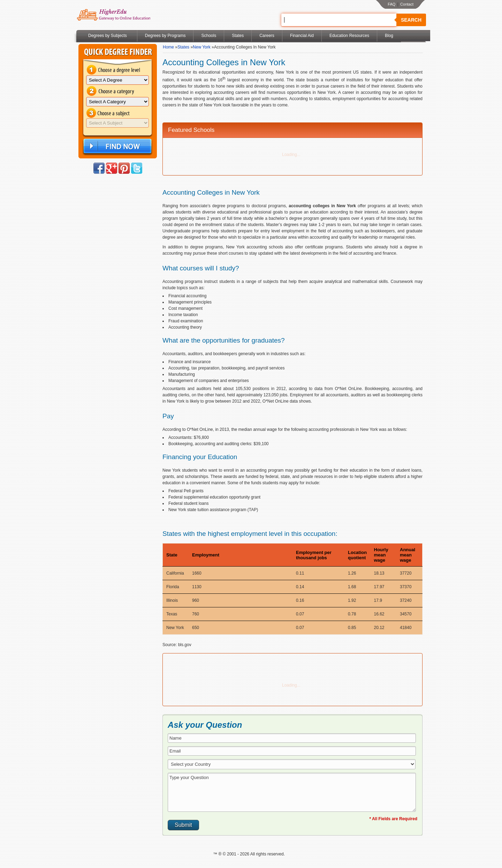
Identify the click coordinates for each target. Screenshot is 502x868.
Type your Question (292, 792)
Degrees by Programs (165, 36)
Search (411, 20)
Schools (209, 36)
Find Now (117, 146)
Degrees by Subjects (108, 36)
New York (202, 47)
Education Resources (349, 36)
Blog (389, 36)
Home (168, 47)
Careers (267, 36)
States (238, 36)
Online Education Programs (113, 15)
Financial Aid (302, 36)
